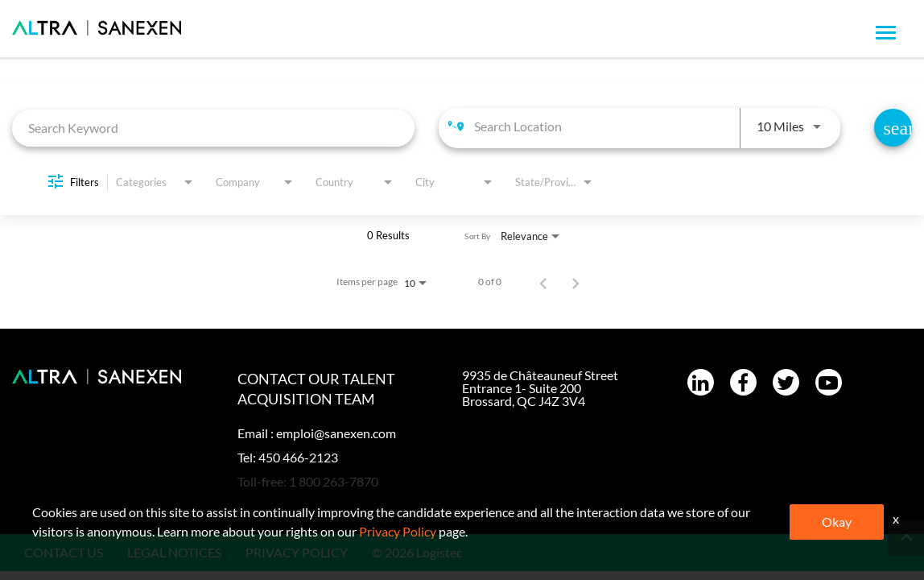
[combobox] (213, 128)
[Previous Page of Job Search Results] (543, 282)
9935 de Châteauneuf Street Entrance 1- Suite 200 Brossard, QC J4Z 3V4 (540, 388)
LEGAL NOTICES (174, 552)
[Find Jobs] (893, 128)
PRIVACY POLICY (297, 552)
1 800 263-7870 (334, 481)
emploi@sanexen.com (336, 433)
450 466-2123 (298, 457)
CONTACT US (64, 552)
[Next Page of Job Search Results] (575, 282)
